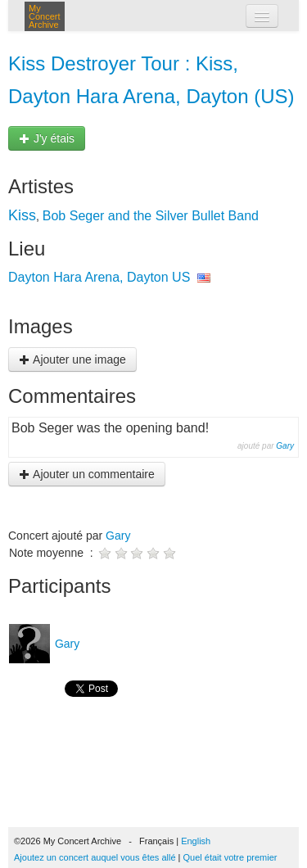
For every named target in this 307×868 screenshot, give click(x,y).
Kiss (22, 215)
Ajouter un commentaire (87, 474)
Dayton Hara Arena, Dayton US (99, 277)
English (196, 841)
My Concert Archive (45, 16)
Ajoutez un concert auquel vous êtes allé (95, 857)
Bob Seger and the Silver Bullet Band (151, 216)
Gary (285, 446)
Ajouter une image (72, 359)
